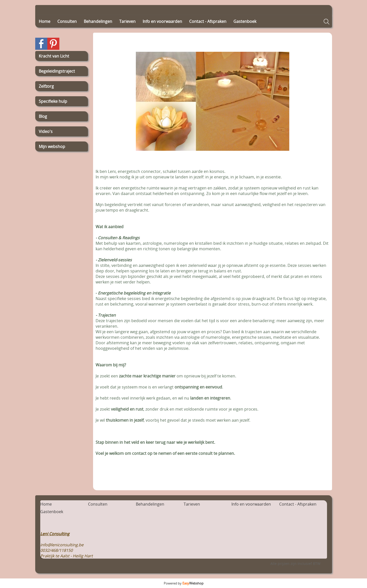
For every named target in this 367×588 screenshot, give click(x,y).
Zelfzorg (46, 86)
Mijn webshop (52, 146)
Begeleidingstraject (57, 71)
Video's (46, 131)
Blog (43, 116)
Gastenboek (245, 21)
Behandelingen (98, 21)
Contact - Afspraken (208, 21)
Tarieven (127, 21)
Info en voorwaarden (162, 21)
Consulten (67, 21)
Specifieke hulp (53, 101)
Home (45, 21)
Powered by (184, 583)
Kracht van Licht (54, 56)
